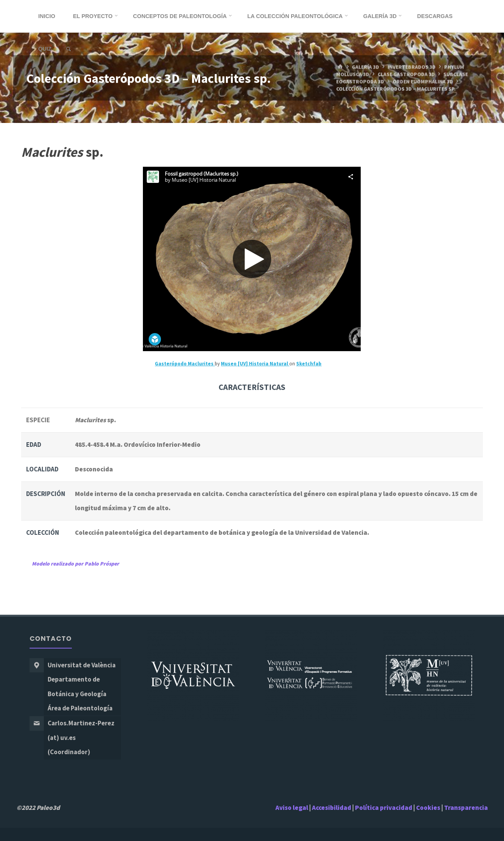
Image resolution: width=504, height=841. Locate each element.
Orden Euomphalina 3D (423, 82)
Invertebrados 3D (412, 67)
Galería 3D (366, 67)
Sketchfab (309, 364)
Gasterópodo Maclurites (185, 364)
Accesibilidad (332, 808)
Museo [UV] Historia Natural (255, 364)
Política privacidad (384, 808)
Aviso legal (292, 808)
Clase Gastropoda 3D (406, 74)
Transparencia (466, 808)
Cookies (428, 808)
